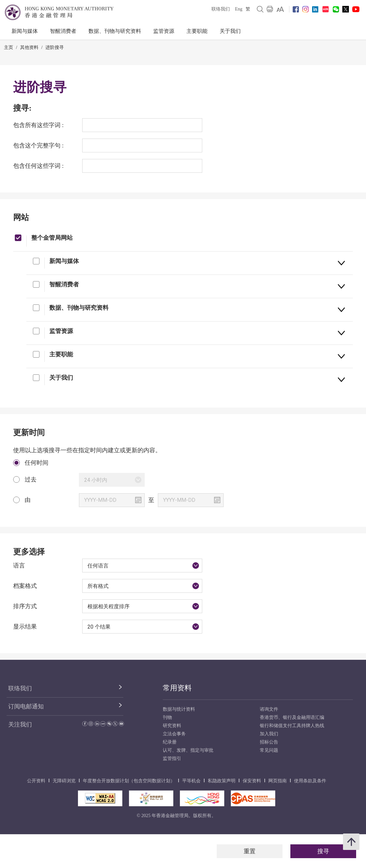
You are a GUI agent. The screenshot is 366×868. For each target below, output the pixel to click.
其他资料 (29, 47)
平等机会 (191, 781)
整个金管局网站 (52, 238)
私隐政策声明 (222, 781)
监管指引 (172, 758)
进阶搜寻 (55, 47)
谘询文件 (269, 709)
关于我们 (230, 31)
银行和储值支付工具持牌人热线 (292, 726)
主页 (9, 47)
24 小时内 (96, 480)
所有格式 (98, 586)
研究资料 (172, 726)
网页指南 (278, 781)
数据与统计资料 (179, 709)
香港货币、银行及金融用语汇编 (292, 717)
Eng (239, 9)
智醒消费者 (63, 31)
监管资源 (164, 31)
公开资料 (36, 781)
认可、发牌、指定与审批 (188, 750)
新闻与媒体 (25, 31)
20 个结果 (99, 627)
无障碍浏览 (64, 781)
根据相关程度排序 (109, 606)
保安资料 (252, 781)
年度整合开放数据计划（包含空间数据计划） (129, 781)
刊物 (167, 717)
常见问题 (269, 750)
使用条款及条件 (310, 781)
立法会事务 (174, 734)
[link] (280, 9)
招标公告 (269, 742)
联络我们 (221, 9)
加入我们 (269, 734)
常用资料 (177, 688)
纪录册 (170, 742)
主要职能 (197, 31)
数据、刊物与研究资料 (115, 31)
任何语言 (98, 566)
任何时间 (37, 463)
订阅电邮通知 (26, 706)
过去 (31, 479)
